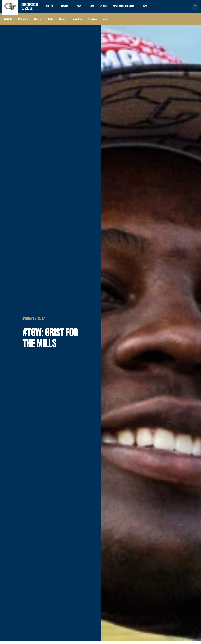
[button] (195, 8)
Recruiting (77, 22)
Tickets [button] (67, 8)
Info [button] (157, 8)
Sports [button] (50, 8)
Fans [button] (83, 8)
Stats (50, 22)
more (105, 22)
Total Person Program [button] (133, 8)
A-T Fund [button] (110, 8)
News (62, 22)
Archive (92, 22)
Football (7, 22)
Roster (38, 22)
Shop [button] (97, 8)
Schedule (23, 22)
